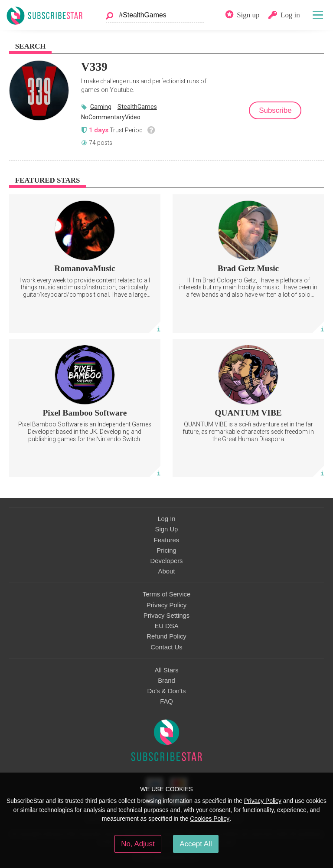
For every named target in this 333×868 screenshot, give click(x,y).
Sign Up (167, 529)
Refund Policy (166, 636)
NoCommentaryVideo (111, 117)
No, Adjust (138, 844)
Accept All (196, 844)
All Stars (166, 670)
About (167, 571)
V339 (94, 67)
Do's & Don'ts (167, 691)
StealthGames (137, 107)
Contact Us (166, 647)
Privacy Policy (166, 605)
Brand (166, 681)
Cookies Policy (210, 819)
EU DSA (166, 626)
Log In (166, 519)
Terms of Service (166, 594)
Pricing (166, 550)
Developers (166, 561)
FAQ (166, 701)
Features (167, 540)
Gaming (101, 107)
